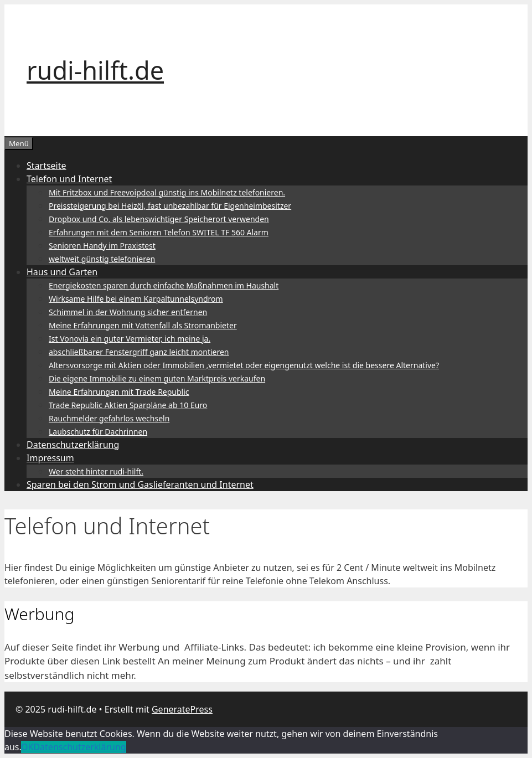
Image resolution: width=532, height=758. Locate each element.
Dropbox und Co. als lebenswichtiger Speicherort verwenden (159, 219)
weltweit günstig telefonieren (102, 259)
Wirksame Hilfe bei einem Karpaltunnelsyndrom (136, 299)
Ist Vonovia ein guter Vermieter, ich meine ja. (130, 339)
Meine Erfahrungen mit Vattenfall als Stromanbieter (143, 325)
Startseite (47, 166)
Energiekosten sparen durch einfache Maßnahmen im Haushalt (164, 285)
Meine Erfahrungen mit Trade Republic (119, 392)
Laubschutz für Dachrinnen (98, 432)
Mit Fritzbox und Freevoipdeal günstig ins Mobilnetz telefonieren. (167, 192)
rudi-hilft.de (95, 70)
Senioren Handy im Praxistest (102, 246)
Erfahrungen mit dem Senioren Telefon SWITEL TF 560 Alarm (159, 232)
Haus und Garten (62, 272)
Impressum (50, 458)
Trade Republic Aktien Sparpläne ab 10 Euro (128, 405)
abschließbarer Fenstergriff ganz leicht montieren (139, 352)
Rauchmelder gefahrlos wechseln (109, 418)
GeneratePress (182, 709)
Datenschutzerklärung (73, 445)
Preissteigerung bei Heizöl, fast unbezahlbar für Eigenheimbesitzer (170, 206)
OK (27, 747)
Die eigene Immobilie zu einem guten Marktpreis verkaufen (157, 378)
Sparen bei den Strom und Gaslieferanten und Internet (140, 484)
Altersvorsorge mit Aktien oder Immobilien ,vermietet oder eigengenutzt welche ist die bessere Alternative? (244, 365)
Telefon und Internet (69, 179)
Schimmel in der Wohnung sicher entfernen (128, 312)
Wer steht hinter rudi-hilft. (96, 471)
